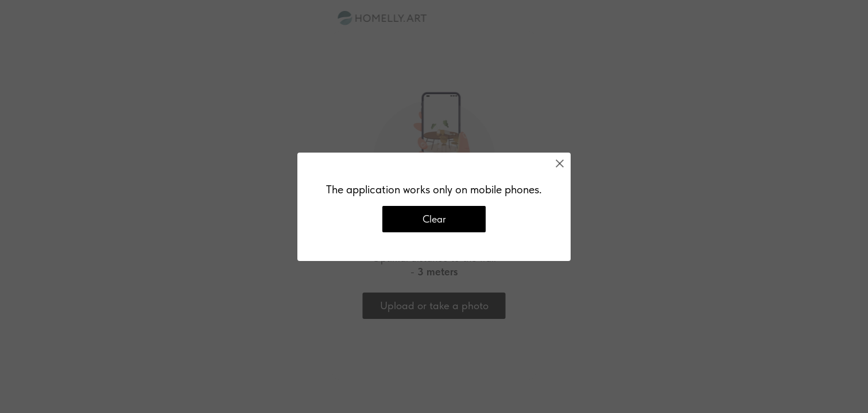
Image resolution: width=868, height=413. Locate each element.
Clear (434, 219)
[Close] (560, 163)
